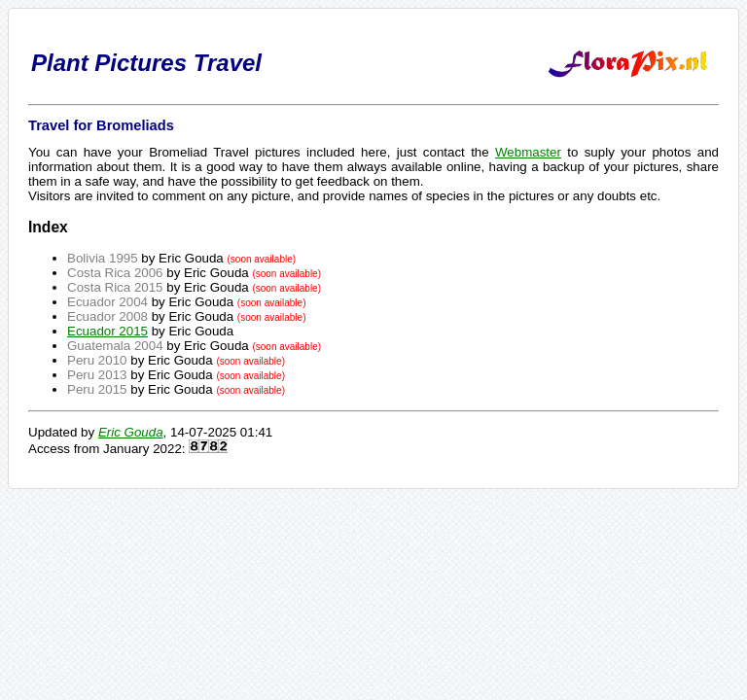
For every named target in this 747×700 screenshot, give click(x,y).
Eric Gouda (131, 432)
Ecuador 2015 (107, 331)
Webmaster (528, 152)
